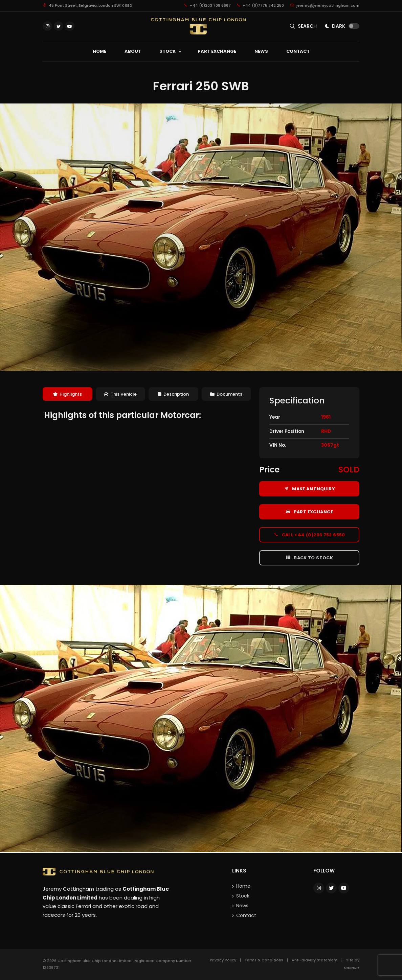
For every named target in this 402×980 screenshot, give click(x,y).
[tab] (68, 394)
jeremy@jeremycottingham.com (325, 5)
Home (243, 886)
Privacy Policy (223, 960)
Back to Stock (309, 558)
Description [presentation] (173, 394)
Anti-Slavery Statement (315, 960)
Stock (243, 896)
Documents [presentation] (226, 394)
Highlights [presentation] (67, 394)
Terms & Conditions (264, 960)
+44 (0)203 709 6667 (208, 5)
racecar (352, 968)
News (242, 906)
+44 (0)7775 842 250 (261, 5)
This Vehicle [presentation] (120, 394)
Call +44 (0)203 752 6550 (309, 535)
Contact (246, 915)
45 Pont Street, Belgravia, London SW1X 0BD (87, 5)
